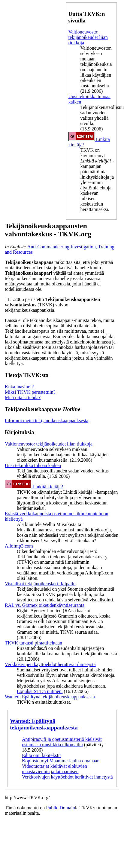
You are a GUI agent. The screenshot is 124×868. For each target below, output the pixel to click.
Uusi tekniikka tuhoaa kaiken (33, 465)
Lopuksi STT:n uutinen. (40, 691)
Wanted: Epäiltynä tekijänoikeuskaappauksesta (50, 697)
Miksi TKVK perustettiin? (30, 392)
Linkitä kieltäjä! (34, 487)
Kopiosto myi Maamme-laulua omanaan (61, 761)
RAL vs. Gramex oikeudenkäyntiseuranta (45, 605)
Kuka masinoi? (19, 387)
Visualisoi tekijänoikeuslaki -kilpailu (40, 584)
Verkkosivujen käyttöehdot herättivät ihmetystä (50, 664)
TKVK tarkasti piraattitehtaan (33, 643)
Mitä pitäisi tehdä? (23, 397)
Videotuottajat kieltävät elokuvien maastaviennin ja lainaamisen (54, 769)
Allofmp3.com (19, 546)
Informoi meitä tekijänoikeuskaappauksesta (47, 421)
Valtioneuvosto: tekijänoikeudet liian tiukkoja (88, 37)
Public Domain (60, 808)
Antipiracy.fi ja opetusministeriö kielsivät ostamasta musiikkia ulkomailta (62, 742)
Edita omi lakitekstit (41, 755)
